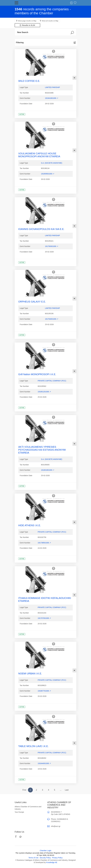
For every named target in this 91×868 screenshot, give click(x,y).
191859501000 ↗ (48, 174)
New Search (23, 32)
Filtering (20, 43)
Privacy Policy (57, 858)
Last (67, 790)
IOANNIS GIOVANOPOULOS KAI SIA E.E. (41, 229)
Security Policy (45, 858)
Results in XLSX (27, 25)
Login (71, 3)
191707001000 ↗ (44, 618)
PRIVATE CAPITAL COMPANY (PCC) (52, 381)
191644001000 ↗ (44, 763)
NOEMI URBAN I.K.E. (30, 674)
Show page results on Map (27, 21)
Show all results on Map (50, 21)
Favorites (75, 3)
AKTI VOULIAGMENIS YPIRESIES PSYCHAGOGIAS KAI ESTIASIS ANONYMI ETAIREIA (42, 450)
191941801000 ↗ (52, 98)
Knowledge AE (52, 862)
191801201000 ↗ (44, 392)
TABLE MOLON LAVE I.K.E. (33, 746)
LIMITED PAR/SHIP (52, 87)
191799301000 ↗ (52, 246)
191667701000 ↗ (44, 691)
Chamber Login (45, 851)
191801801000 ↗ (48, 470)
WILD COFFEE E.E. (29, 81)
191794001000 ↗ (52, 319)
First (24, 790)
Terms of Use (33, 858)
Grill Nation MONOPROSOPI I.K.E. (37, 374)
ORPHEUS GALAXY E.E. (32, 302)
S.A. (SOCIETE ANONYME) (52, 163)
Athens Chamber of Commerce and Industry (28, 808)
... (61, 790)
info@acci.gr (56, 826)
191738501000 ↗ (44, 543)
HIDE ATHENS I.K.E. (30, 525)
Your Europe (19, 812)
